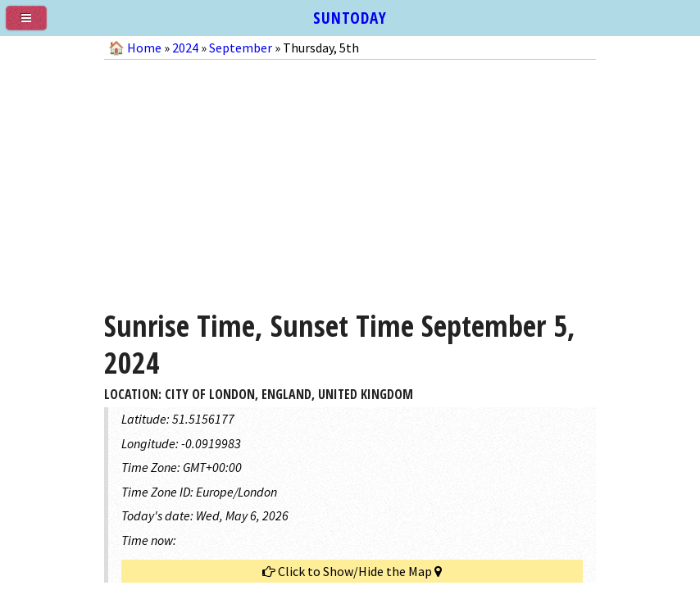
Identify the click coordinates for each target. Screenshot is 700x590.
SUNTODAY (350, 18)
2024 (185, 48)
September (241, 48)
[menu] (33, 25)
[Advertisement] (350, 179)
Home (144, 48)
